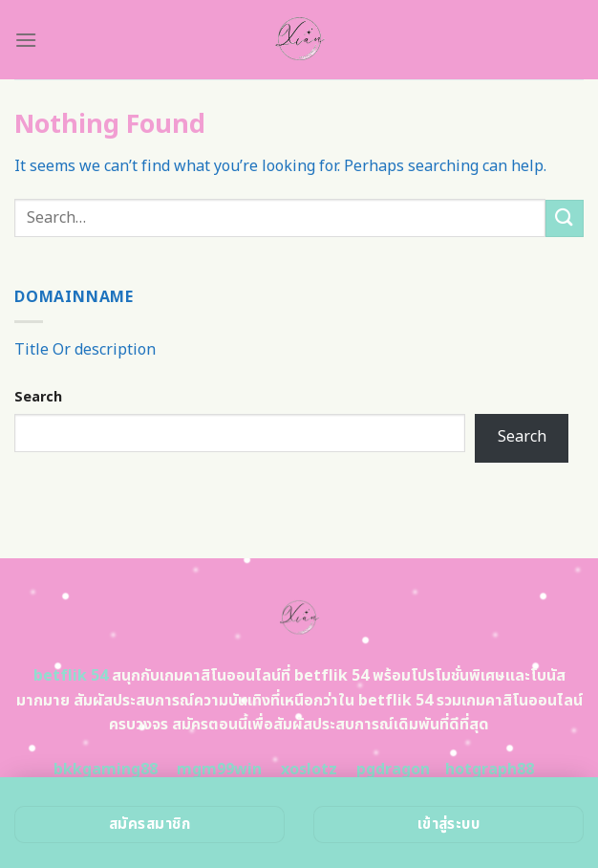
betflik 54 (71, 676)
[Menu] (26, 40)
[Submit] (565, 218)
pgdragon (393, 770)
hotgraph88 (490, 770)
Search (38, 397)
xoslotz (309, 770)
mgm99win (219, 770)
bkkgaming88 (106, 770)
